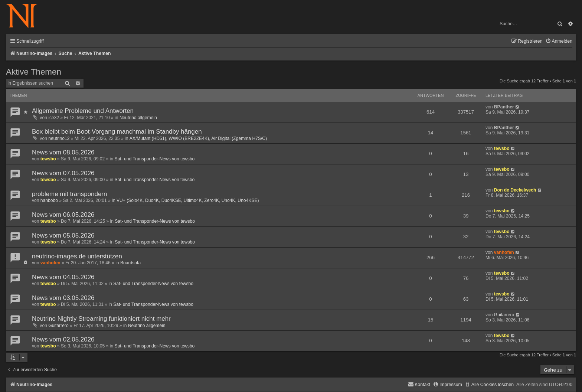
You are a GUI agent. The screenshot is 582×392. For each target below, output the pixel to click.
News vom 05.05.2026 (63, 236)
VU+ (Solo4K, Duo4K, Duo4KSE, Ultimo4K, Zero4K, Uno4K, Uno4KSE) (188, 200)
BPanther (504, 107)
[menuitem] (559, 41)
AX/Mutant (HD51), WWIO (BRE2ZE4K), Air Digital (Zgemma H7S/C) (198, 138)
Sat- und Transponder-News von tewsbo (155, 159)
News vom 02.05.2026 (63, 339)
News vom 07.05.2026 (63, 173)
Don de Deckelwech (515, 190)
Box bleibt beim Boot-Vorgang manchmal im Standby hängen (117, 132)
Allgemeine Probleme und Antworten (83, 111)
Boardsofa (130, 263)
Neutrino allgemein (138, 118)
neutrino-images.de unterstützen (77, 256)
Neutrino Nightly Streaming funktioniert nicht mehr (101, 319)
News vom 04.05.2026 (63, 277)
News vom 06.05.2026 (63, 215)
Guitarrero (58, 326)
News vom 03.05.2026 (63, 298)
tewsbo (48, 159)
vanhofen (50, 263)
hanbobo (49, 200)
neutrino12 (59, 138)
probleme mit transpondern (69, 194)
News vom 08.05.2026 (63, 152)
